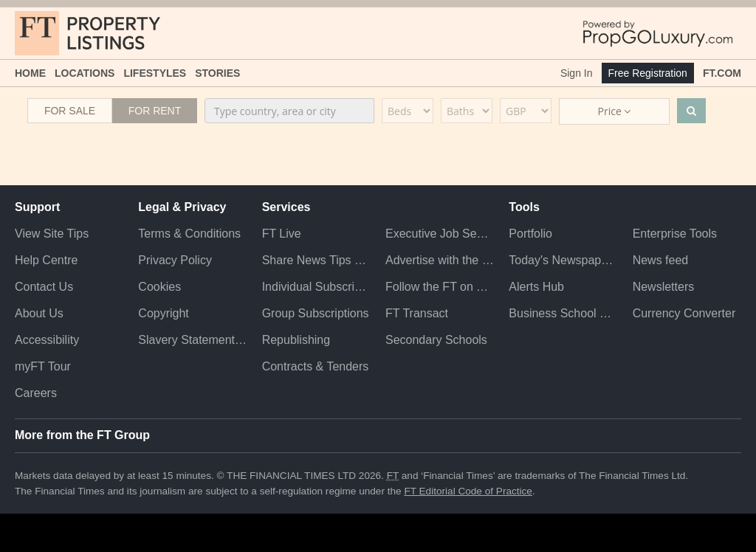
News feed (661, 260)
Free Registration (648, 73)
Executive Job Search (440, 234)
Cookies (159, 287)
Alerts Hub (536, 287)
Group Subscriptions (316, 313)
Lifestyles (155, 73)
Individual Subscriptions (316, 287)
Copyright (163, 313)
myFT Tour (43, 366)
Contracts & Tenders (316, 366)
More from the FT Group (82, 435)
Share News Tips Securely (316, 260)
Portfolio (530, 234)
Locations (85, 73)
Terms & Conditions (189, 234)
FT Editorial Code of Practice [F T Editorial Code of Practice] (468, 491)
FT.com (722, 73)
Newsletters (664, 287)
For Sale (70, 111)
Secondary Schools (436, 340)
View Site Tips (52, 234)
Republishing (296, 340)
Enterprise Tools (675, 234)
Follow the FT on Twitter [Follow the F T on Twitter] (440, 287)
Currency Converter (684, 313)
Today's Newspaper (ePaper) (563, 260)
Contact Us (44, 287)
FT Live (282, 234)
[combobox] (289, 111)
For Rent (155, 111)
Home (30, 73)
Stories (217, 73)
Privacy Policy (175, 260)
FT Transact (417, 313)
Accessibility (47, 340)
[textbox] (289, 111)
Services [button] (286, 207)
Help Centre (46, 260)
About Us (39, 313)
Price (615, 111)
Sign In (577, 73)
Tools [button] (524, 207)
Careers (36, 393)
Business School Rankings (563, 313)
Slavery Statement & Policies (192, 340)
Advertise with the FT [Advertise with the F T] (440, 260)
